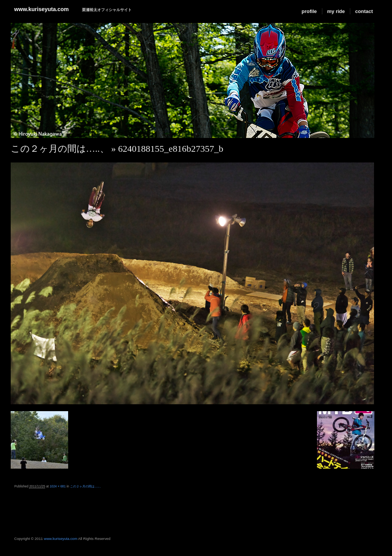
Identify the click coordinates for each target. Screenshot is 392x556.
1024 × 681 (58, 486)
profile (309, 11)
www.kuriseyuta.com (42, 9)
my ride (336, 11)
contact (364, 11)
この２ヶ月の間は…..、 (60, 149)
